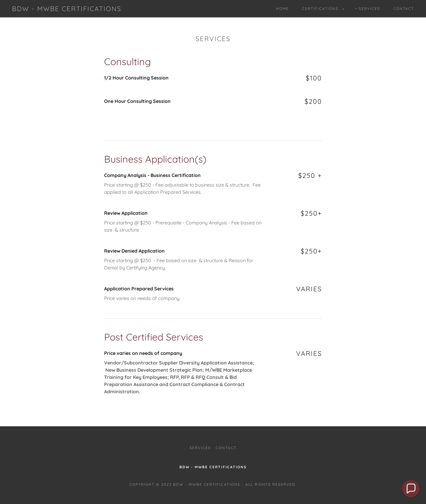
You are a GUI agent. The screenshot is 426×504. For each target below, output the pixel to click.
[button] (322, 9)
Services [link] (369, 9)
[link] (67, 9)
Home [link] (282, 9)
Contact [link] (404, 9)
